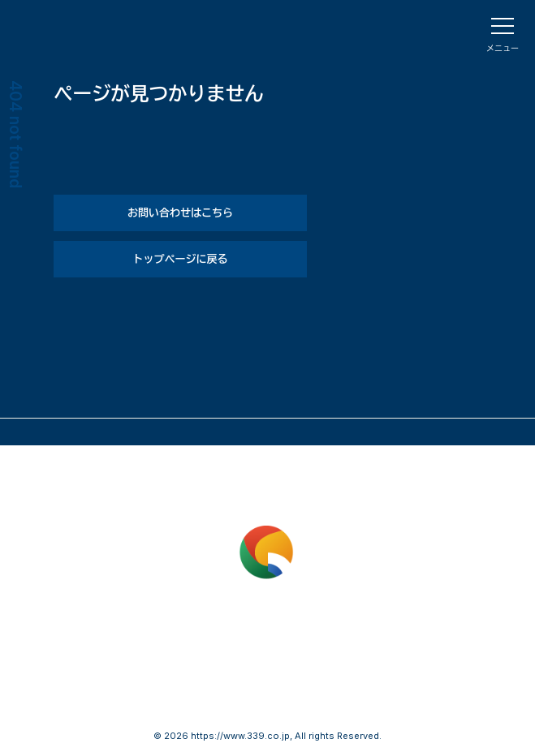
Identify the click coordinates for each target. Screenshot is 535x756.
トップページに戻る (180, 259)
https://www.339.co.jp (240, 736)
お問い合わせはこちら (180, 213)
